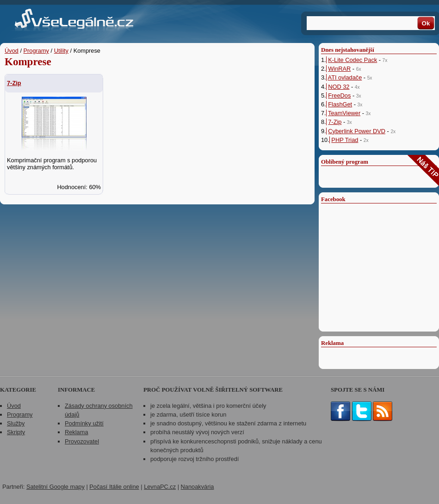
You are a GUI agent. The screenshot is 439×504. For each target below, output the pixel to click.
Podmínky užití (84, 423)
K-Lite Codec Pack (352, 60)
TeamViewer (344, 113)
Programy (36, 51)
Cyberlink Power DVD (357, 131)
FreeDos (339, 95)
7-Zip (14, 83)
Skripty (16, 432)
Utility (61, 51)
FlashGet (340, 104)
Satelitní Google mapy (56, 487)
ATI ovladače (345, 77)
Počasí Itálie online (114, 487)
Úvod (12, 51)
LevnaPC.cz (160, 487)
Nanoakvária (198, 487)
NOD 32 (339, 87)
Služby (16, 423)
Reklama (77, 432)
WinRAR (339, 69)
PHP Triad (345, 140)
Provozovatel (82, 441)
